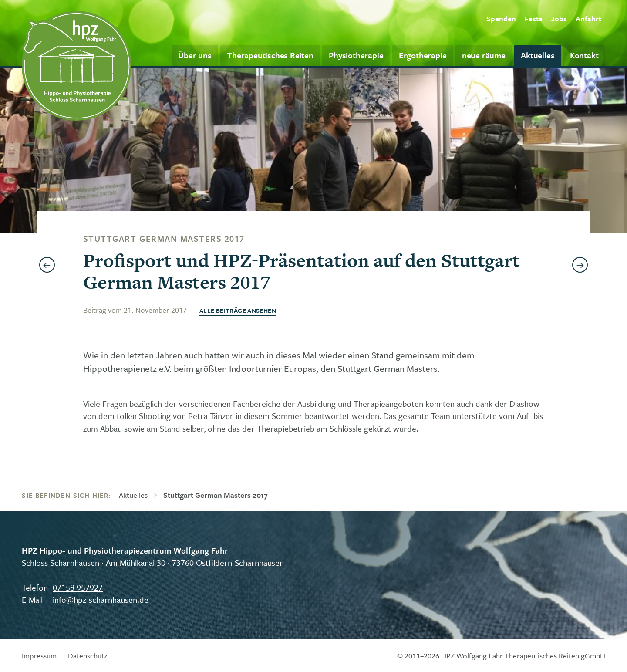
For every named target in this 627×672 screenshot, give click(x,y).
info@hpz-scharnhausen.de (101, 599)
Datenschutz (88, 656)
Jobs (559, 19)
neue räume (484, 55)
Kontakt (584, 55)
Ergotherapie (423, 55)
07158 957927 (78, 587)
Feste (534, 19)
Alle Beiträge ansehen (238, 310)
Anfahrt (588, 19)
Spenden (501, 19)
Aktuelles (538, 55)
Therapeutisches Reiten (270, 55)
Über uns (195, 55)
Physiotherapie (356, 55)
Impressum (39, 656)
